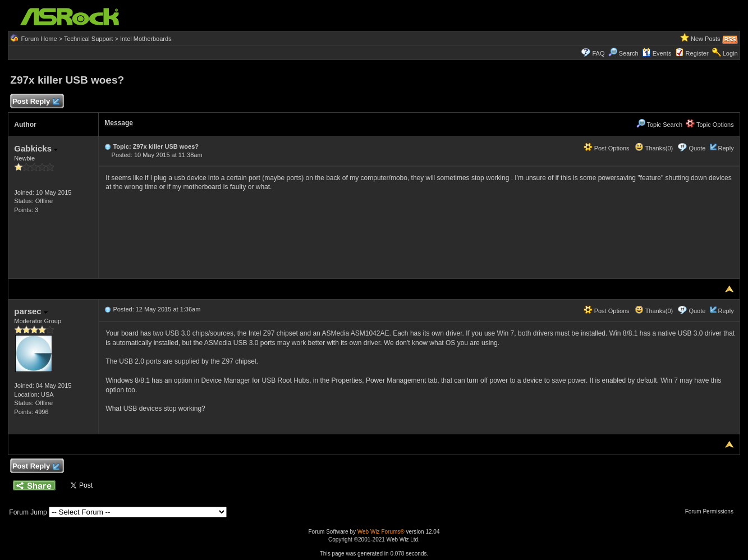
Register (697, 53)
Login (730, 53)
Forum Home (39, 39)
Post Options (607, 148)
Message (119, 123)
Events (657, 53)
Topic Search (659, 125)
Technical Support (88, 39)
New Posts (706, 39)
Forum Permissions (712, 511)
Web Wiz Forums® (381, 532)
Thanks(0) (654, 148)
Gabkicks (36, 148)
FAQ (599, 53)
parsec (31, 311)
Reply (726, 148)
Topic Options (710, 125)
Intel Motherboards (146, 39)
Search (629, 53)
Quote (697, 148)
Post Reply (35, 102)
